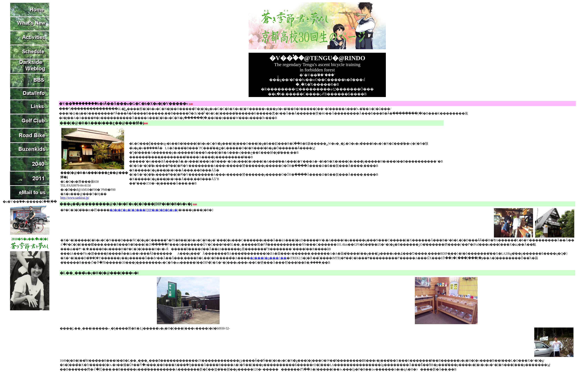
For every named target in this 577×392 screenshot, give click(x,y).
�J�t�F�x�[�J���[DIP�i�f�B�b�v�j (144, 210)
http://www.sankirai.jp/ (75, 198)
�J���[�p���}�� (268, 258)
